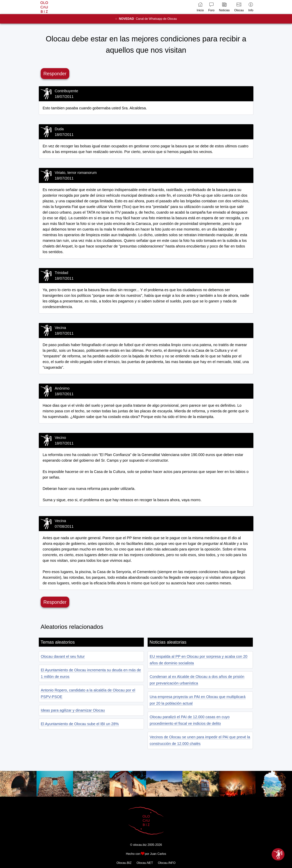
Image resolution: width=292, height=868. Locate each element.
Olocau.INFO (167, 863)
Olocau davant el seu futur (63, 656)
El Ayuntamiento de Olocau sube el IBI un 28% (80, 724)
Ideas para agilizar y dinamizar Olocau (73, 710)
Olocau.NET (145, 863)
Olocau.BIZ (124, 863)
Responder (55, 74)
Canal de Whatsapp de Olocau (148, 19)
